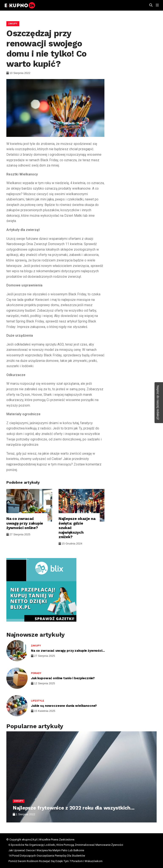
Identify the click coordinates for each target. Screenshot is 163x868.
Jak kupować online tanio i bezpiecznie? (63, 678)
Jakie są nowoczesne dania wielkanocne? (64, 706)
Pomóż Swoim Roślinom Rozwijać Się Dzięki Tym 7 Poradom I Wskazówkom (56, 861)
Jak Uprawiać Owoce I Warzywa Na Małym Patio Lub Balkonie (46, 850)
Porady (36, 673)
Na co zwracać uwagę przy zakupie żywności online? (25, 523)
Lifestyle (38, 701)
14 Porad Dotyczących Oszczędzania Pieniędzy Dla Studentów (47, 856)
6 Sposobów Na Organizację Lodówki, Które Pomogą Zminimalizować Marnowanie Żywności (66, 845)
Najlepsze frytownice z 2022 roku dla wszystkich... (74, 808)
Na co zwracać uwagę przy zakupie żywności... (68, 651)
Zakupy (13, 24)
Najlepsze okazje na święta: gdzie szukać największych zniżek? (77, 528)
